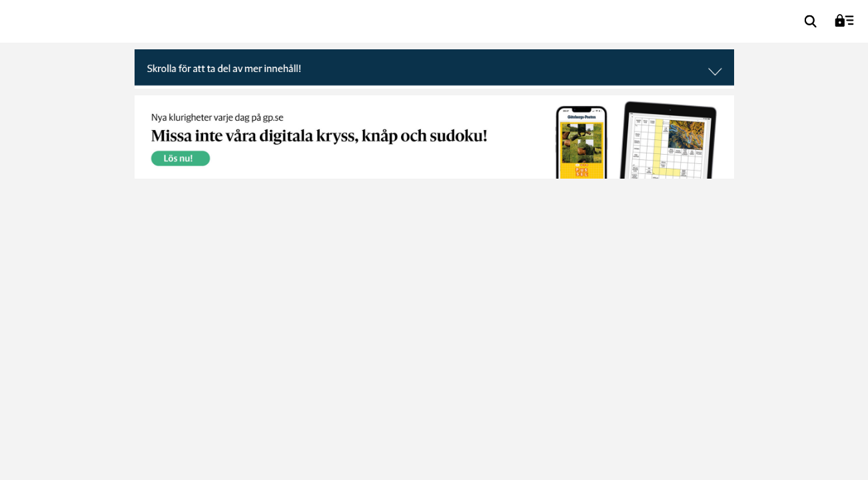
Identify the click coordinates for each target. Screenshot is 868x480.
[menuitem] (811, 21)
